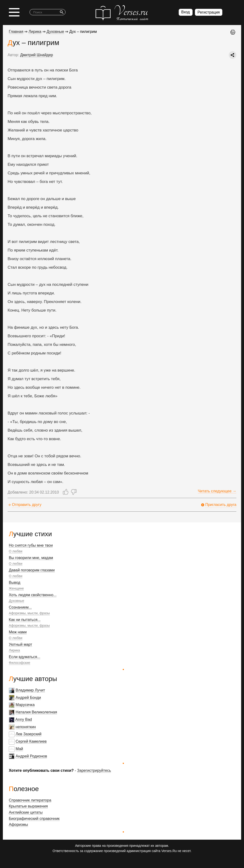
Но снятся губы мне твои (31, 545)
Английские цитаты (26, 812)
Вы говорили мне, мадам (31, 558)
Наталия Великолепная (36, 712)
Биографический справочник (34, 819)
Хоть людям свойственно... (33, 595)
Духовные (16, 601)
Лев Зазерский (28, 734)
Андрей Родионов (31, 756)
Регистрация (209, 12)
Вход (186, 12)
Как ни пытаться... (25, 620)
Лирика (14, 650)
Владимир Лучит (30, 690)
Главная (16, 32)
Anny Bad (24, 719)
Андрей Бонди (28, 698)
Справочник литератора (30, 800)
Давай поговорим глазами (32, 570)
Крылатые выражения (28, 806)
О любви (16, 551)
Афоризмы (18, 825)
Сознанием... (20, 607)
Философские (20, 663)
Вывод (15, 583)
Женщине (16, 588)
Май (19, 749)
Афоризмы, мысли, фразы (29, 613)
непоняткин (26, 727)
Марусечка (25, 705)
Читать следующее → (217, 491)
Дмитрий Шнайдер (37, 55)
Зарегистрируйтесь (94, 770)
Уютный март (20, 644)
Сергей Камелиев (31, 741)
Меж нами (18, 632)
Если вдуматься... (25, 657)
